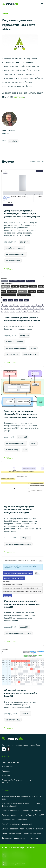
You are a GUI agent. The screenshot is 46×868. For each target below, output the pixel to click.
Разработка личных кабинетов (14, 820)
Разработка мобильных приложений (17, 824)
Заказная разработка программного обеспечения (23, 829)
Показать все (36, 162)
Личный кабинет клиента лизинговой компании (21, 833)
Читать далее (22, 269)
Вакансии (6, 776)
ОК (7, 862)
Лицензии (6, 771)
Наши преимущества (11, 762)
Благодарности (8, 766)
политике (16, 856)
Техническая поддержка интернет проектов (20, 838)
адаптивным (19, 97)
